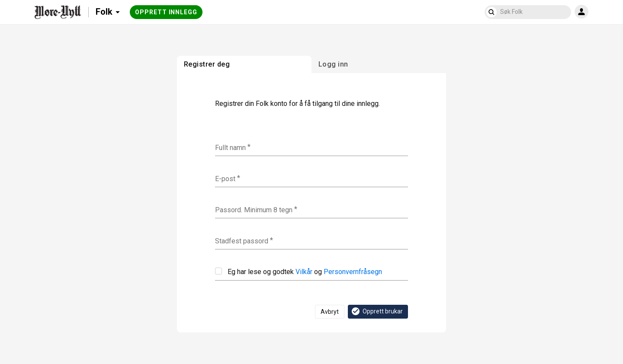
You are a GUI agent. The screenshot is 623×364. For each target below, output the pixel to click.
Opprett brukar (377, 311)
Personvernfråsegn (353, 272)
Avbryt (330, 312)
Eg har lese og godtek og (299, 272)
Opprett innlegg (166, 12)
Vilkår (304, 272)
